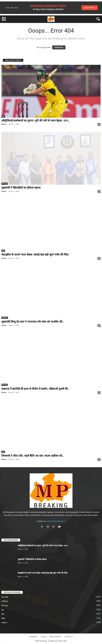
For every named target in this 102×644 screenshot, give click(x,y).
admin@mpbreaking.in (56, 521)
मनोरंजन (4, 623)
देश (3, 610)
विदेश (3, 618)
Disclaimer (34, 637)
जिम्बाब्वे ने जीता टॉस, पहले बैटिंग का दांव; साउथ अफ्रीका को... (33, 456)
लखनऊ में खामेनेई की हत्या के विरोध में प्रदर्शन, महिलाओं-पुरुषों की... (35, 389)
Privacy (44, 637)
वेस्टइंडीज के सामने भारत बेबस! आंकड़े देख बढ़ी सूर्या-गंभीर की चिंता (35, 255)
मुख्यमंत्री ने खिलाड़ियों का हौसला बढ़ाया (21, 188)
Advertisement (55, 637)
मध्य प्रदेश (5, 597)
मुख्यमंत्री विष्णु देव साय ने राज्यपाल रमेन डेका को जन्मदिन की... (33, 322)
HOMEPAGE (59, 47)
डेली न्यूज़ (5, 184)
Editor (4, 124)
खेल (3, 117)
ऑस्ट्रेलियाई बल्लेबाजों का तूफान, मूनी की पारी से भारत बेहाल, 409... (36, 121)
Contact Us (69, 637)
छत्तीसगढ (5, 318)
